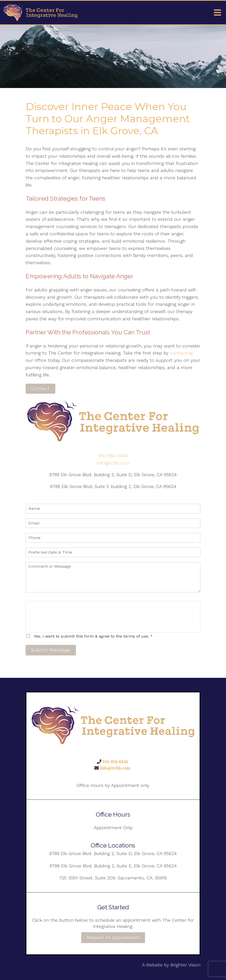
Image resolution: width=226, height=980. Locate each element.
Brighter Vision (185, 965)
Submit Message (51, 650)
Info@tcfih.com (113, 463)
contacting (181, 353)
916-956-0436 (113, 456)
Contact (40, 389)
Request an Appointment (113, 938)
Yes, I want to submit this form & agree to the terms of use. (93, 636)
